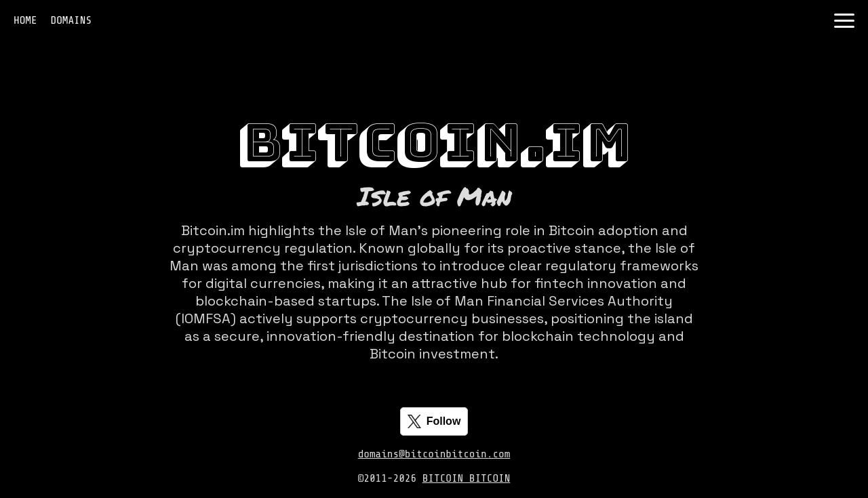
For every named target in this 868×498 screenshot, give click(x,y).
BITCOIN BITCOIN (467, 478)
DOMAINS (71, 20)
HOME (25, 20)
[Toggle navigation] (844, 21)
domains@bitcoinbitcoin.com (434, 454)
